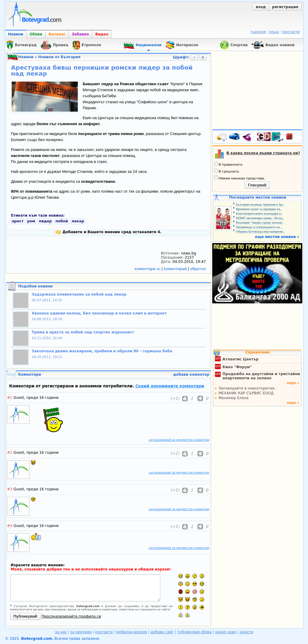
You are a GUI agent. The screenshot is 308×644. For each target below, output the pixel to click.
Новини (16, 34)
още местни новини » (277, 237)
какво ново (226, 632)
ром (31, 221)
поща (274, 32)
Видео (102, 34)
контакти (291, 32)
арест (18, 221)
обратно (198, 269)
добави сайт (162, 632)
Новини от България (60, 57)
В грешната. (227, 171)
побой (62, 221)
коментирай (176, 269)
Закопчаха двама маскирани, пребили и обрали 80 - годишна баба (102, 351)
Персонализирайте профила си (71, 616)
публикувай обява (195, 632)
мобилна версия (132, 632)
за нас (61, 632)
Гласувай (257, 185)
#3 (10, 489)
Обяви (36, 34)
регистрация (285, 7)
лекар (78, 221)
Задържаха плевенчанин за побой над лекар (79, 294)
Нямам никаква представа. (240, 178)
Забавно (80, 34)
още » (293, 383)
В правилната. (229, 164)
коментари (148, 269)
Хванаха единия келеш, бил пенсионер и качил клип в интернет (99, 313)
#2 (10, 453)
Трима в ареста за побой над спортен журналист (83, 332)
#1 (10, 398)
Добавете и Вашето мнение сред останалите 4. (108, 232)
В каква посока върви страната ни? (263, 153)
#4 (10, 526)
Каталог (57, 34)
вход (261, 7)
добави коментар (191, 375)
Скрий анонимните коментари (170, 386)
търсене (258, 32)
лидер (45, 221)
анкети (246, 632)
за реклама (81, 632)
